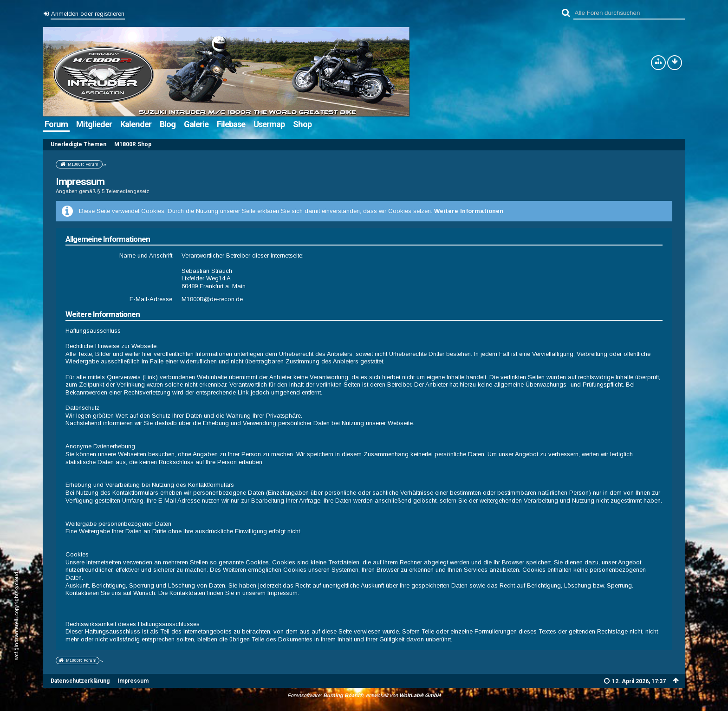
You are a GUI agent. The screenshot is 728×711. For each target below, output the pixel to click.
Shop (302, 124)
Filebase (231, 124)
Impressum (133, 680)
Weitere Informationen (469, 210)
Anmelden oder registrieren (88, 14)
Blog (168, 124)
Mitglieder (94, 124)
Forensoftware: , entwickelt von (364, 694)
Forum (56, 124)
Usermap (269, 124)
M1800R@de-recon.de (212, 298)
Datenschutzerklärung (80, 680)
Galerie (196, 124)
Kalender (136, 124)
